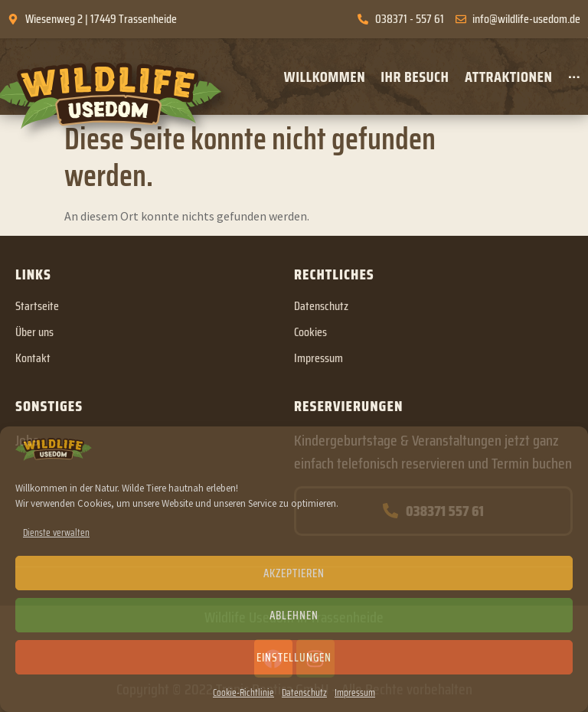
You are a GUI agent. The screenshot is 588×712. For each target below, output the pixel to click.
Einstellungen (294, 658)
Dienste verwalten (56, 532)
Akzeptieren (294, 573)
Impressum (355, 692)
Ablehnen (294, 616)
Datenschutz (304, 692)
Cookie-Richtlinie (243, 692)
